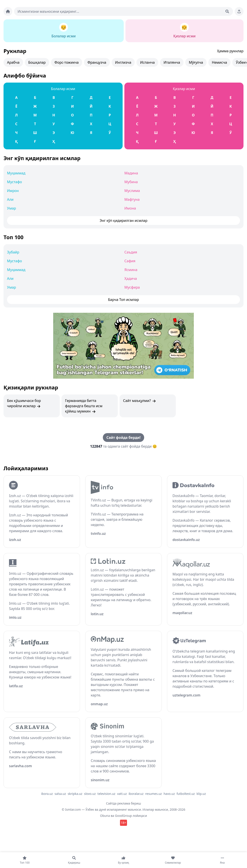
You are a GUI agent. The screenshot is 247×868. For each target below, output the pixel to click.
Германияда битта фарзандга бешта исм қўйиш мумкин (84, 406)
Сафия (130, 261)
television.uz (106, 794)
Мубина (131, 182)
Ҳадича (131, 278)
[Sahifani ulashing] (239, 11)
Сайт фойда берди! (123, 438)
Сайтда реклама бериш (124, 803)
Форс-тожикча (67, 62)
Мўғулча (196, 62)
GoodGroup (123, 816)
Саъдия (131, 252)
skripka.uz (75, 794)
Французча (97, 62)
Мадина (131, 173)
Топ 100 (14, 237)
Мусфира (132, 287)
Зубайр (13, 252)
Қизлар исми (184, 89)
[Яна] (222, 860)
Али (10, 199)
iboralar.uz (136, 794)
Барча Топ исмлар (124, 300)
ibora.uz (47, 794)
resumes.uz (153, 794)
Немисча (219, 62)
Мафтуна (132, 199)
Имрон (13, 191)
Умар (12, 208)
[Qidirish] (227, 11)
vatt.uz (122, 794)
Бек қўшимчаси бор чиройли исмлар (24, 403)
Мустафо (15, 182)
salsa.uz (60, 794)
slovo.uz (90, 794)
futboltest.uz (186, 794)
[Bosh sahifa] (8, 11)
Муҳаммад (16, 173)
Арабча (13, 62)
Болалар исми (63, 89)
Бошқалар (37, 62)
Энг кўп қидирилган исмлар (42, 158)
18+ (123, 823)
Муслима (132, 191)
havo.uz (169, 794)
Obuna (105, 816)
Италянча (172, 62)
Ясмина (131, 270)
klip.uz (201, 794)
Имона (130, 208)
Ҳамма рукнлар (230, 51)
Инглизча (123, 62)
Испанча (147, 62)
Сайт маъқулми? (140, 401)
